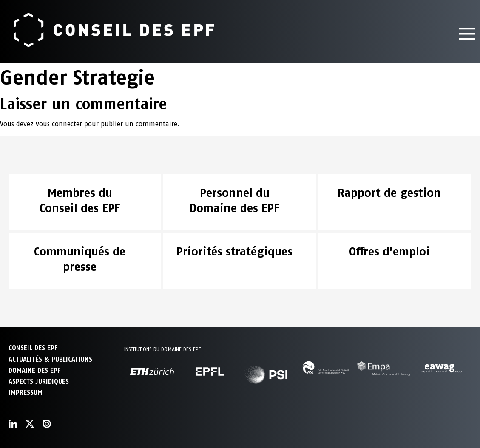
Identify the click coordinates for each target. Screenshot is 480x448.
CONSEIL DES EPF (33, 348)
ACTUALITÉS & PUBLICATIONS (50, 359)
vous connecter (59, 124)
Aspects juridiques (39, 381)
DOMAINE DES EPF (34, 370)
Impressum (26, 393)
